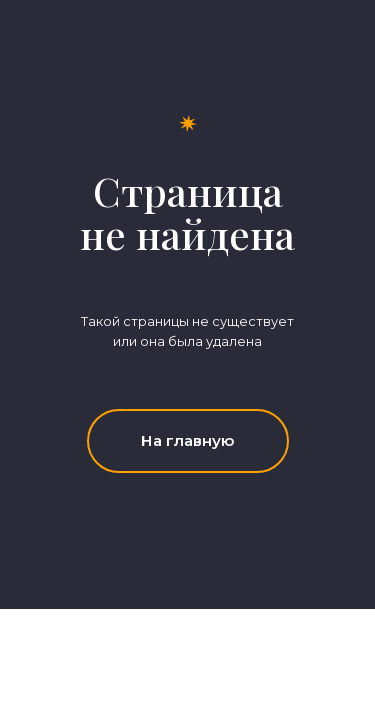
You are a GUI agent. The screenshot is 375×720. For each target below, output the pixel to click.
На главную (188, 440)
